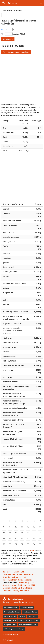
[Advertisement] (22, 79)
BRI (25, 577)
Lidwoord (7, 591)
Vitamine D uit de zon (12, 577)
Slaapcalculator (10, 580)
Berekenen (8, 39)
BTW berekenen (27, 608)
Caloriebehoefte (10, 574)
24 (16, 538)
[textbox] (18, 15)
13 (34, 527)
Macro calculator (27, 574)
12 (28, 527)
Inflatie (22, 616)
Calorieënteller (25, 580)
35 (40, 544)
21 (40, 533)
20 (34, 533)
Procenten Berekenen (12, 612)
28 (40, 538)
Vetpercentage (10, 585)
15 (4, 533)
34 (34, 544)
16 (10, 533)
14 (40, 527)
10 (16, 527)
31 (16, 544)
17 (16, 533)
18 (22, 533)
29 (4, 544)
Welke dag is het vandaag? (14, 629)
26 (28, 538)
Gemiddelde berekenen (28, 625)
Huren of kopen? (10, 616)
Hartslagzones (28, 588)
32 (22, 544)
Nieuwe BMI (19, 572)
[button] (41, 3)
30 (10, 544)
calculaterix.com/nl (10, 635)
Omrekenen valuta (11, 608)
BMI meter (12, 3)
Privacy (16, 591)
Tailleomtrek (24, 585)
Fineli (32, 550)
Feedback (25, 591)
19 (28, 533)
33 (28, 544)
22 (4, 538)
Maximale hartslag (11, 588)
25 (22, 538)
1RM (33, 585)
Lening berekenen (30, 612)
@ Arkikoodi (8, 640)
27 (34, 538)
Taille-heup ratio (26, 583)
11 (22, 527)
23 (10, 538)
